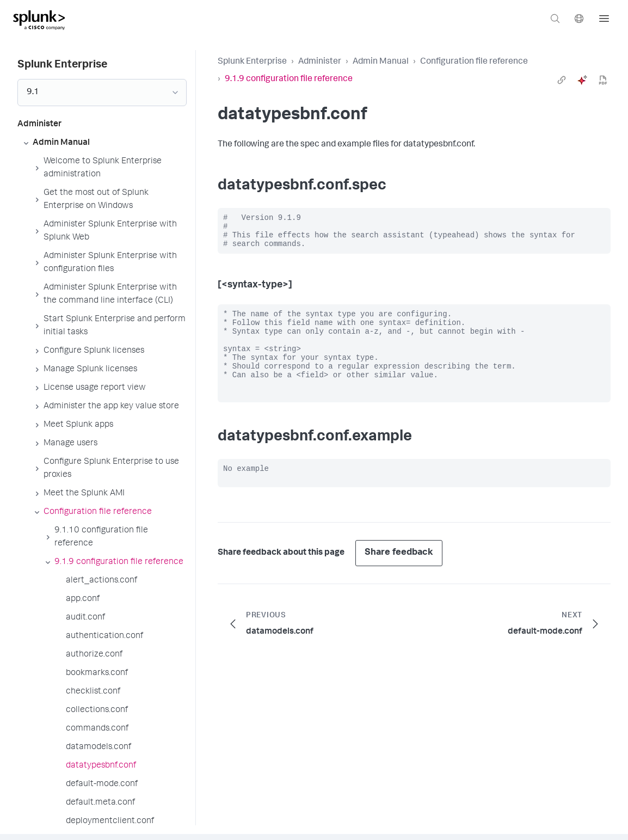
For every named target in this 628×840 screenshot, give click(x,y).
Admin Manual (381, 62)
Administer (320, 62)
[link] (562, 80)
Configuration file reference (474, 62)
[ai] (582, 80)
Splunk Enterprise (252, 62)
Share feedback (399, 579)
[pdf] (603, 80)
